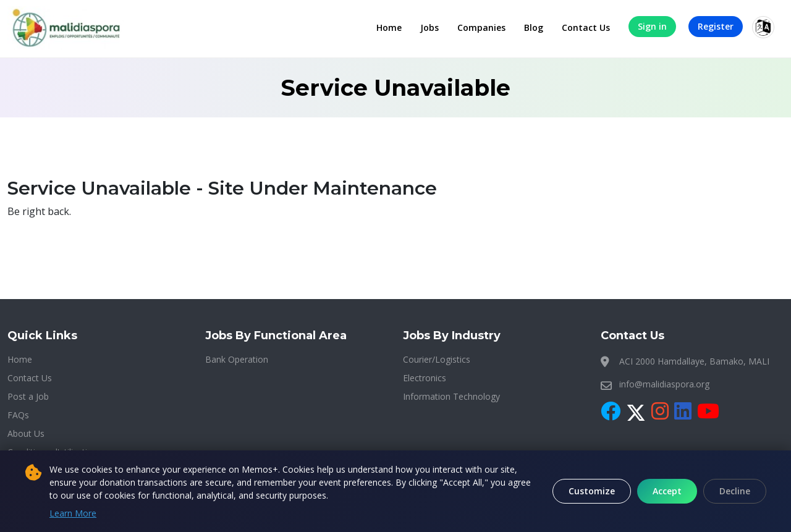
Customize (592, 491)
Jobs (429, 27)
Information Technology (451, 396)
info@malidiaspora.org (664, 384)
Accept (667, 491)
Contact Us (586, 27)
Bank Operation (237, 359)
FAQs (18, 415)
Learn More (73, 513)
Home (389, 27)
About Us (26, 433)
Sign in (652, 26)
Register (716, 26)
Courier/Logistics (437, 359)
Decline (735, 491)
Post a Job (28, 396)
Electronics (425, 378)
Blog (534, 27)
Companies (481, 27)
